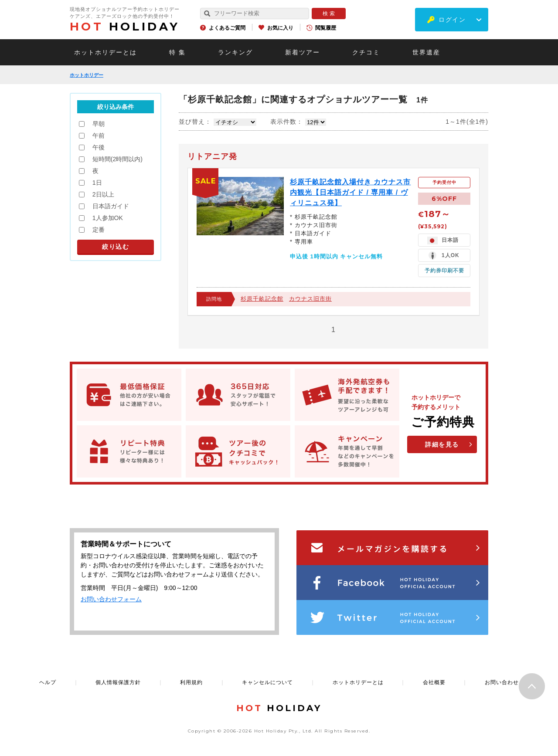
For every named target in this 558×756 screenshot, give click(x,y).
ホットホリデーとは (105, 52)
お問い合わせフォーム (111, 599)
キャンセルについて (267, 682)
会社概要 (434, 682)
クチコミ (366, 52)
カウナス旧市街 (310, 299)
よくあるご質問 (227, 28)
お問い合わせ (502, 682)
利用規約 (191, 682)
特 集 (177, 52)
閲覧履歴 (326, 28)
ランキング (235, 52)
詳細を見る (442, 444)
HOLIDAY (125, 27)
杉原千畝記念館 (262, 299)
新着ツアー (303, 52)
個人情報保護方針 (118, 682)
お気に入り (280, 28)
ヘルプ (48, 682)
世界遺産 (426, 52)
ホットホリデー (87, 75)
